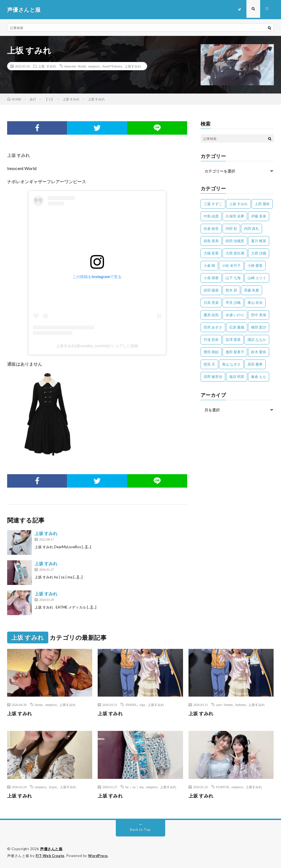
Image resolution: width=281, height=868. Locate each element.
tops (142, 705)
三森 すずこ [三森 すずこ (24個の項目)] (213, 204)
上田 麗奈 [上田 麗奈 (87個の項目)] (262, 204)
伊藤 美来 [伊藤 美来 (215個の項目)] (259, 216)
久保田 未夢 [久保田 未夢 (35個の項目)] (235, 216)
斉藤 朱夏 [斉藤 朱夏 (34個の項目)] (252, 290)
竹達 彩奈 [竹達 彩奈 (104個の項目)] (211, 340)
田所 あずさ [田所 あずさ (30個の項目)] (213, 327)
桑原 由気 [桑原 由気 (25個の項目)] (211, 315)
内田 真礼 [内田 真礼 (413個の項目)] (252, 228)
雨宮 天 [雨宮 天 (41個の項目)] (209, 364)
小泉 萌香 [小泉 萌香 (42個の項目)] (211, 278)
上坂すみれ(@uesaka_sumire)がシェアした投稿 (97, 346)
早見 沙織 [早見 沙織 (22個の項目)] (233, 302)
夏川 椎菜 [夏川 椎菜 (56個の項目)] (259, 241)
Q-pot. (53, 787)
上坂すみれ (133, 66)
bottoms (241, 705)
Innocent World (75, 66)
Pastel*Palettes (112, 66)
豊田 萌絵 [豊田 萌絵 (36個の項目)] (211, 352)
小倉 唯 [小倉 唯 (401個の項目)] (209, 265)
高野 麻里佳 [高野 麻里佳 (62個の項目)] (213, 377)
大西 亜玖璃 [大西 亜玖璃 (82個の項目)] (235, 253)
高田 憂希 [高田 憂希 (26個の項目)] (255, 364)
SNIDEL (131, 705)
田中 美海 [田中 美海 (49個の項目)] (259, 315)
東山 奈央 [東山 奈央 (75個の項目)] (255, 302)
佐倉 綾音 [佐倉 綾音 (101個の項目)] (211, 228)
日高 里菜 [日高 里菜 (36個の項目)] (211, 302)
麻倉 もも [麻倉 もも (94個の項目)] (259, 377)
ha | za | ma (134, 787)
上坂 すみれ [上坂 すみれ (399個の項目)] (238, 204)
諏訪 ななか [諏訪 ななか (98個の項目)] (257, 340)
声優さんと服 (51, 849)
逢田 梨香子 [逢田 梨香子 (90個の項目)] (235, 352)
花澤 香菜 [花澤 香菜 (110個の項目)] (233, 340)
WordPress (99, 856)
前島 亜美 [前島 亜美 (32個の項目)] (211, 241)
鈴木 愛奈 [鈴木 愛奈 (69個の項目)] (259, 352)
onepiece (94, 66)
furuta (39, 705)
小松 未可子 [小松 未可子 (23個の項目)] (231, 265)
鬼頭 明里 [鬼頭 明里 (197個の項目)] (237, 377)
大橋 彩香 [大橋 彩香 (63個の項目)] (211, 253)
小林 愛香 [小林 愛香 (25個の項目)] (255, 265)
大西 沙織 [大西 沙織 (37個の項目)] (259, 253)
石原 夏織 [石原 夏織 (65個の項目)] (237, 327)
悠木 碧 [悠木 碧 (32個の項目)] (231, 290)
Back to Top (140, 829)
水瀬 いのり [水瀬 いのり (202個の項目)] (235, 315)
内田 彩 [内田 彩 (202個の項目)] (231, 228)
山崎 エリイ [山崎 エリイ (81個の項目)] (257, 278)
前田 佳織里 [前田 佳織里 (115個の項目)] (235, 241)
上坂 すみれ (47, 66)
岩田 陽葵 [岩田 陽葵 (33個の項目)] (211, 290)
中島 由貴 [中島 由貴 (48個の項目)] (211, 216)
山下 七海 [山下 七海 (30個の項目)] (233, 278)
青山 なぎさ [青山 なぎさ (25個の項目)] (231, 364)
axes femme (225, 705)
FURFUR (223, 787)
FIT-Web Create (50, 856)
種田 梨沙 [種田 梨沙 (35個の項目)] (259, 327)
